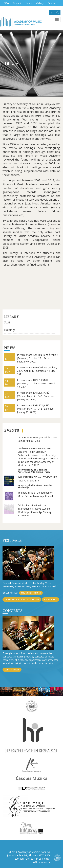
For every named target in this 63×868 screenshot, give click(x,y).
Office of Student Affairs (12, 5)
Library (29, 3)
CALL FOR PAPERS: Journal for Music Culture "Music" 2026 (38, 439)
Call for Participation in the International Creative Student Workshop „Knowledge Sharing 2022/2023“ (34, 510)
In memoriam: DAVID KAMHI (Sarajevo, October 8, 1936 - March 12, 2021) (36, 383)
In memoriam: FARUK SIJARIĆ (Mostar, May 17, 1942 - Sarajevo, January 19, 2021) (36, 396)
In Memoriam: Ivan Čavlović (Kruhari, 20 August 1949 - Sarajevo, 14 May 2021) (37, 371)
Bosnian (52, 3)
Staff (7, 322)
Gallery (40, 3)
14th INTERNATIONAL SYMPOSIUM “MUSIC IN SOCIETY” (37, 479)
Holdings (10, 330)
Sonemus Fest (51, 600)
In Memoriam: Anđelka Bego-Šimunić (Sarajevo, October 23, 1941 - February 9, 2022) (37, 358)
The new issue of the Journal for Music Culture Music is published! (35, 494)
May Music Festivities (31, 593)
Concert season (12, 670)
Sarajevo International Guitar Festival (22, 600)
